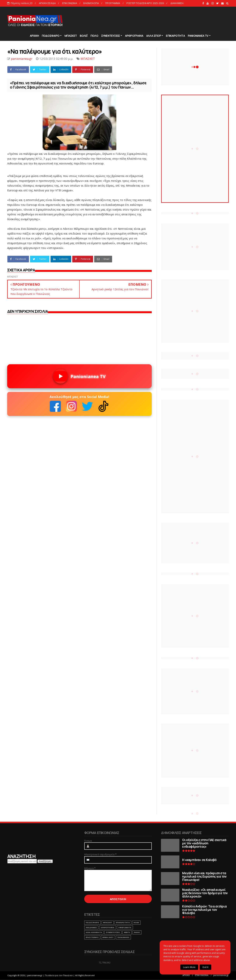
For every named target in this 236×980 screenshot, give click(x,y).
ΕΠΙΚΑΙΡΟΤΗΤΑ (175, 36)
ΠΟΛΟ (94, 36)
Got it (205, 967)
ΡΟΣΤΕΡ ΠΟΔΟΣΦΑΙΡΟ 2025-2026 (145, 3)
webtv (127, 932)
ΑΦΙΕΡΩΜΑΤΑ (125, 928)
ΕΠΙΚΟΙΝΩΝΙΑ (70, 3)
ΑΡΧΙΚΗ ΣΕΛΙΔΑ (47, 3)
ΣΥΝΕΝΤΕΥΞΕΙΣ (111, 36)
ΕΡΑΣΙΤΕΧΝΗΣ (92, 937)
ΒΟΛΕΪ (84, 36)
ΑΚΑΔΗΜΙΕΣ (91, 928)
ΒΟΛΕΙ (136, 923)
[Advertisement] (162, 20)
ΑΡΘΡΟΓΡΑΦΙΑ (134, 36)
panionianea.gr (221, 975)
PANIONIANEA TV (198, 36)
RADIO (137, 932)
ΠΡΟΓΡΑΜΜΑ (113, 3)
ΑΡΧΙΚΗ (34, 36)
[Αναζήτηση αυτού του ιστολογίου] (22, 861)
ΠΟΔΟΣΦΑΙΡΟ (51, 36)
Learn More (189, 967)
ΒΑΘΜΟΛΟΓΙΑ (91, 3)
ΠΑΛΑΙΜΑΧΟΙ (123, 937)
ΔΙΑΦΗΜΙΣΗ (177, 3)
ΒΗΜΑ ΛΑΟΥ (108, 937)
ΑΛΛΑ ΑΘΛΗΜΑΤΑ (94, 932)
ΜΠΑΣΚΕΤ (71, 36)
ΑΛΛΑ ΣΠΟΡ (154, 36)
